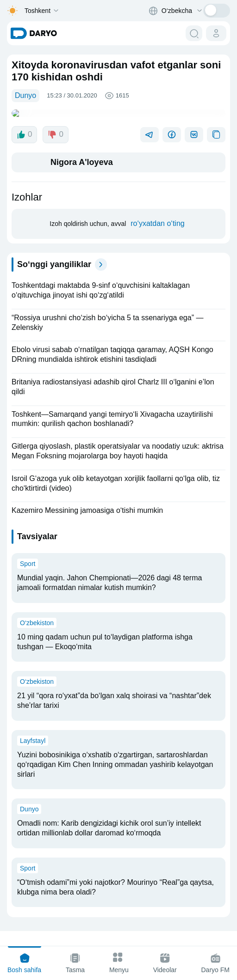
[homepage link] (34, 33)
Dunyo (25, 95)
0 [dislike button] (55, 127)
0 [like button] (24, 127)
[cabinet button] (216, 33)
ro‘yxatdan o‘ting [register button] (158, 216)
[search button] (194, 33)
